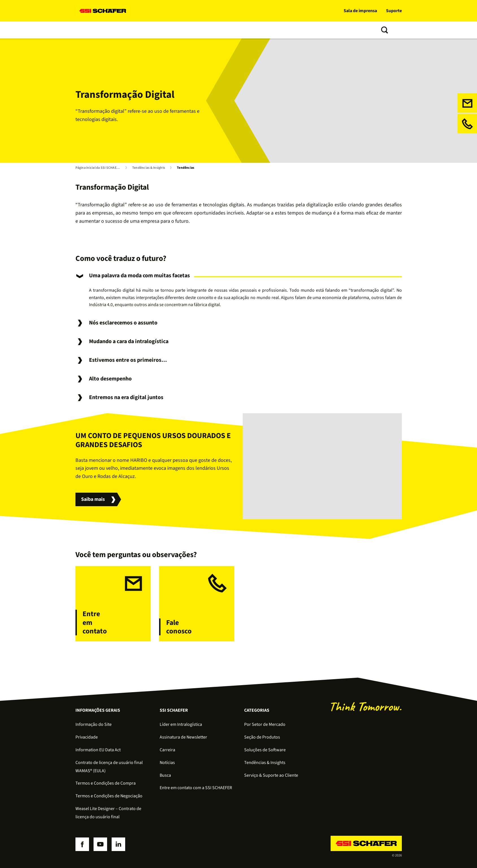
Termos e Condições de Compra (106, 783)
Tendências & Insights (205, 30)
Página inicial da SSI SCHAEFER (99, 168)
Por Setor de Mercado (265, 724)
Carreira (167, 750)
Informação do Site (94, 724)
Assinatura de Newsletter (183, 737)
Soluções (86, 30)
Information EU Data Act (98, 750)
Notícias (167, 763)
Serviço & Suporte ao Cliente (271, 775)
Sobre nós (245, 30)
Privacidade (87, 737)
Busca (165, 775)
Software (140, 30)
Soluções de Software (265, 750)
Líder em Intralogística (181, 724)
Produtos (113, 30)
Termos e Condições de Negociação (109, 796)
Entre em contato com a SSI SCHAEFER (196, 788)
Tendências (186, 168)
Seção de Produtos (262, 737)
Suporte (394, 11)
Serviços (166, 30)
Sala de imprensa (360, 11)
